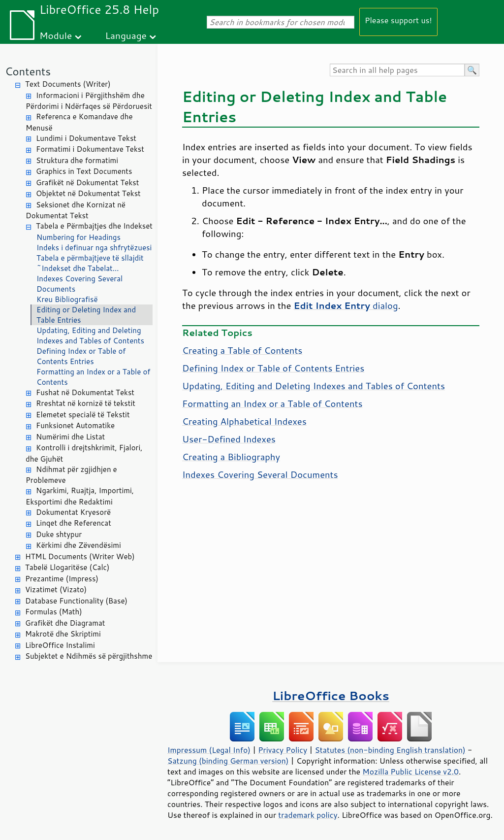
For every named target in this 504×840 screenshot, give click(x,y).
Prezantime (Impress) (62, 579)
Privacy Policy (283, 750)
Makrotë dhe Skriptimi (63, 634)
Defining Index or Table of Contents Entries (81, 356)
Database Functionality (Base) (76, 601)
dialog (346, 305)
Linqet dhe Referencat (74, 523)
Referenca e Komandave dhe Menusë (79, 122)
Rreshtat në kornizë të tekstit (86, 403)
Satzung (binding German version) (228, 761)
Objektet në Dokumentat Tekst (88, 193)
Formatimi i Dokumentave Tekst (90, 149)
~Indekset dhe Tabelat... (78, 268)
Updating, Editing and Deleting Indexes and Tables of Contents (90, 336)
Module (56, 35)
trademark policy (308, 815)
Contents (28, 71)
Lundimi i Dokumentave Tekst (86, 138)
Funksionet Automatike (75, 425)
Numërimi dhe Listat (70, 437)
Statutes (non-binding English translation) (390, 750)
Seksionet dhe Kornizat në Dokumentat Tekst (76, 210)
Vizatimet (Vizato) (56, 589)
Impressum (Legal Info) (209, 750)
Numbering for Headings (79, 237)
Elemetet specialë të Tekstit (83, 415)
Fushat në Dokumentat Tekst (85, 392)
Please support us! (398, 20)
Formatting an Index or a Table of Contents (93, 377)
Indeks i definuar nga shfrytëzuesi (94, 248)
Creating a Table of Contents (242, 350)
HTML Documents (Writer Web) (80, 556)
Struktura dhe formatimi (77, 160)
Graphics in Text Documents (84, 171)
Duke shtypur (59, 534)
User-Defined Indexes (229, 439)
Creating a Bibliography (231, 457)
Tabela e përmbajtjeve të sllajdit (90, 258)
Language (126, 35)
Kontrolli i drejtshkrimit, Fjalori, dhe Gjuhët (84, 453)
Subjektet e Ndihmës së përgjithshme (89, 656)
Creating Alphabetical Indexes (244, 421)
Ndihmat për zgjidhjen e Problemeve (71, 475)
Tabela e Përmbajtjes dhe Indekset (94, 226)
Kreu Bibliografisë (67, 299)
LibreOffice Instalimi (60, 645)
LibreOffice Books (331, 695)
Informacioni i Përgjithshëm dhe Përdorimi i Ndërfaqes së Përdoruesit (89, 101)
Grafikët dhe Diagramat (65, 623)
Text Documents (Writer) (68, 84)
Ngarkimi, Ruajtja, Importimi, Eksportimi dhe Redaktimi (80, 496)
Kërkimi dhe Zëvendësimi (79, 545)
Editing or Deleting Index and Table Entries (86, 315)
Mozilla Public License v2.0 (410, 772)
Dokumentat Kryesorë (73, 512)
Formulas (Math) (54, 612)
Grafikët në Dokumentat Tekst (87, 183)
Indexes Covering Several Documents (79, 284)
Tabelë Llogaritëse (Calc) (67, 567)
